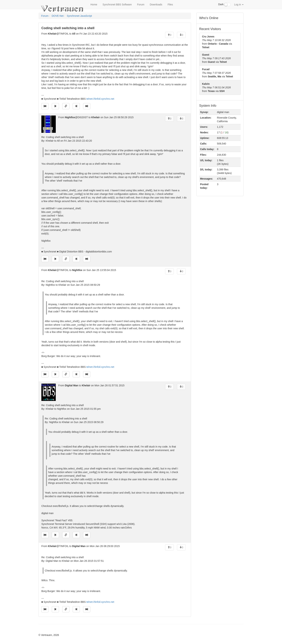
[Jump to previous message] (55, 106)
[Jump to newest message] (87, 106)
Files (170, 4)
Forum (141, 4)
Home (94, 4)
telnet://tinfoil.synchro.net (100, 99)
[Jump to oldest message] (45, 106)
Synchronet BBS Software (117, 4)
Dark (224, 4)
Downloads (156, 4)
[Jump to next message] (76, 106)
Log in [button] (239, 4)
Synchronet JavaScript (79, 16)
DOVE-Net (58, 16)
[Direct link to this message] (66, 106)
